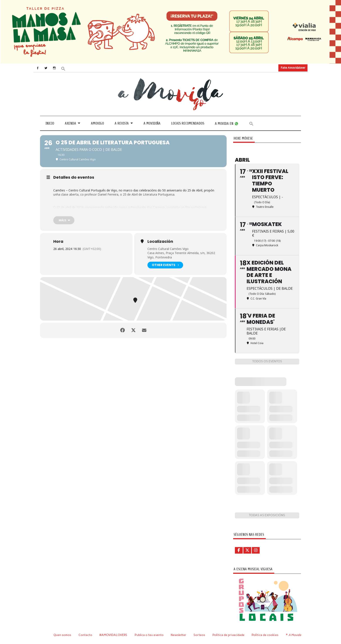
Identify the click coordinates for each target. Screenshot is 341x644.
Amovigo (97, 123)
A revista (122, 123)
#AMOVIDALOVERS (113, 635)
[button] (63, 68)
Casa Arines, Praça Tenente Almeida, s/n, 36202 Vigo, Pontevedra (181, 255)
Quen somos (62, 635)
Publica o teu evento (149, 635)
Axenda (70, 123)
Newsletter (179, 635)
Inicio (50, 123)
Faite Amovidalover (293, 68)
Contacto (85, 635)
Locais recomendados (188, 123)
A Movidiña (152, 123)
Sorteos (199, 635)
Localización (160, 241)
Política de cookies (265, 635)
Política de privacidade (228, 635)
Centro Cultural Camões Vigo (168, 249)
